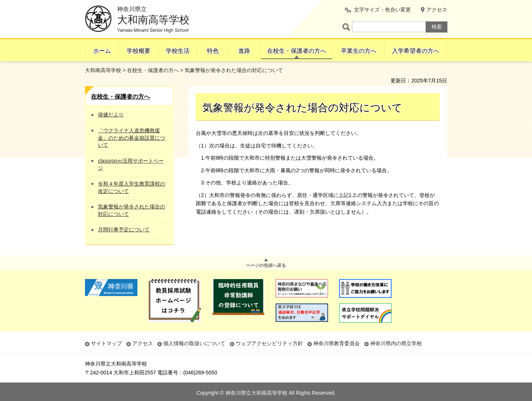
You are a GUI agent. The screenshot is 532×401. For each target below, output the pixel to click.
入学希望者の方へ (416, 51)
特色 (213, 51)
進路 (244, 51)
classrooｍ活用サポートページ (131, 164)
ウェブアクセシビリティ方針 (269, 343)
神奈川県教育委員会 (337, 343)
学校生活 (178, 51)
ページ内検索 (347, 27)
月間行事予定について (124, 230)
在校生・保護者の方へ (297, 51)
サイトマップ (106, 343)
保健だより (111, 115)
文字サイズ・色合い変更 (382, 10)
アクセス (437, 10)
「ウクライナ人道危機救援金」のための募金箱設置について (132, 138)
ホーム (102, 51)
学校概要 (139, 51)
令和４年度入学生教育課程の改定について (132, 187)
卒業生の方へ (359, 51)
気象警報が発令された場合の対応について (132, 210)
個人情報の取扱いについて (194, 343)
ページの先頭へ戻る (266, 265)
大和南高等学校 (103, 70)
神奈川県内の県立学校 (396, 343)
